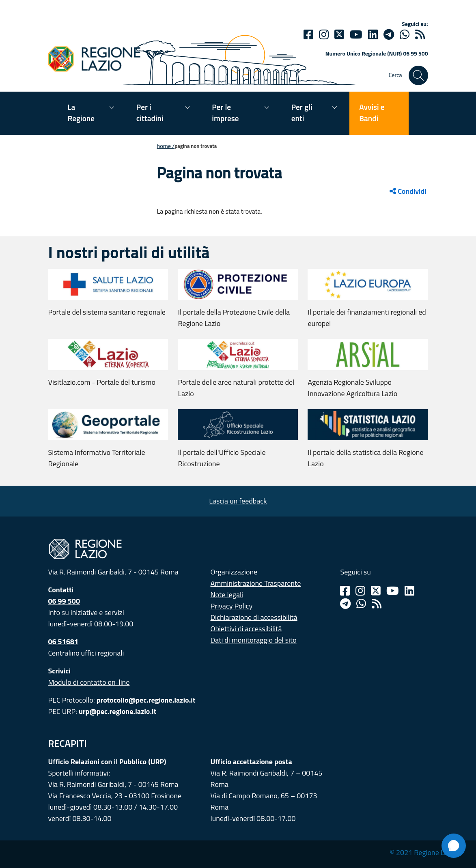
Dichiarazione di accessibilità (254, 617)
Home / (166, 146)
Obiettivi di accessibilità (246, 629)
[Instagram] (324, 34)
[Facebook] (308, 34)
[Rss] (377, 604)
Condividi (408, 191)
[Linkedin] (373, 34)
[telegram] (389, 34)
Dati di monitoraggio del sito (254, 640)
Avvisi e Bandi (372, 113)
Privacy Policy (232, 606)
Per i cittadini (150, 113)
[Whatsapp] (405, 34)
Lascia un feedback (238, 501)
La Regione (81, 113)
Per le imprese (225, 113)
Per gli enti (302, 113)
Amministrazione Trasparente (256, 583)
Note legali (227, 595)
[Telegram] (345, 604)
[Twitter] (339, 34)
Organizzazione (234, 572)
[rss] (420, 34)
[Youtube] (356, 34)
